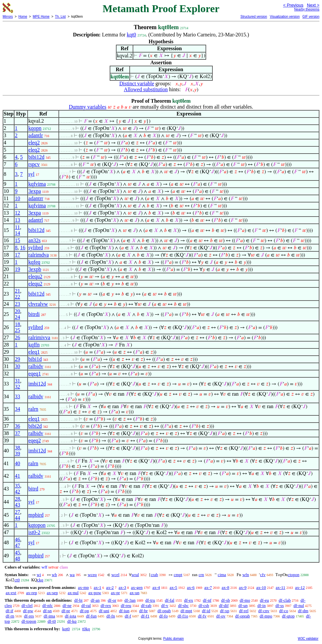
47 (17, 545)
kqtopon (37, 525)
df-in (261, 605)
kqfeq (34, 262)
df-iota (70, 616)
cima (222, 575)
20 (17, 311)
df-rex (106, 605)
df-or (112, 600)
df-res (29, 616)
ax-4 (156, 587)
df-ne (67, 605)
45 (17, 553)
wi (39, 575)
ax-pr (115, 593)
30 (17, 366)
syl (31, 174)
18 (17, 324)
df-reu (126, 605)
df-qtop (288, 616)
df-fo (163, 616)
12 (17, 213)
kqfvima (37, 184)
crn (201, 575)
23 (17, 304)
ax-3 (122, 587)
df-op (84, 611)
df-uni (104, 611)
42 (17, 492)
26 (17, 337)
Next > (313, 5)
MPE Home (41, 17)
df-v (165, 605)
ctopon (294, 575)
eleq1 (34, 352)
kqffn (34, 345)
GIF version (311, 17)
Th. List (61, 17)
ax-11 (280, 587)
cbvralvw (38, 304)
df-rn (10, 616)
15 (17, 240)
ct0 (17, 580)
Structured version (254, 17)
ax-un (135, 593)
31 (17, 381)
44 (17, 518)
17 (17, 255)
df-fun (91, 616)
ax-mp (84, 587)
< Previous (293, 5)
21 (17, 291)
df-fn (111, 616)
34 (17, 409)
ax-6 (191, 587)
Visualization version (285, 17)
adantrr (36, 198)
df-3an (130, 600)
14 (17, 233)
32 (17, 387)
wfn (246, 575)
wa (72, 575)
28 (17, 499)
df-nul (299, 605)
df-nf (207, 600)
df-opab (164, 611)
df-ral (86, 605)
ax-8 (225, 587)
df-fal (170, 600)
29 (17, 359)
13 (17, 220)
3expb (35, 269)
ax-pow (95, 593)
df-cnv (264, 611)
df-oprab (243, 616)
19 (17, 269)
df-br (143, 611)
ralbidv (36, 366)
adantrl (35, 220)
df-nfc (48, 605)
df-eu (264, 600)
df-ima (49, 616)
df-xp (225, 611)
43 (17, 505)
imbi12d (37, 384)
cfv (263, 575)
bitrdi (34, 314)
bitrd (33, 489)
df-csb (204, 605)
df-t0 (52, 621)
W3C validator (308, 639)
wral (135, 575)
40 (17, 463)
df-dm (303, 611)
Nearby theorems (307, 9)
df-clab (285, 600)
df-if (9, 611)
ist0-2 (34, 532)
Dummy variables (88, 107)
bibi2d (35, 426)
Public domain (173, 639)
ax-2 (110, 587)
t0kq (86, 629)
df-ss (279, 605)
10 (17, 198)
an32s (34, 240)
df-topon (29, 621)
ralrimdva (38, 255)
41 (17, 476)
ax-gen (137, 587)
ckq (40, 580)
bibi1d (35, 359)
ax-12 (300, 587)
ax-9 (243, 587)
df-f (128, 616)
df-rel (244, 611)
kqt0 (131, 35)
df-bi (78, 600)
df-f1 (145, 616)
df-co (283, 611)
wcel (115, 575)
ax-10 (261, 587)
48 (17, 559)
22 (17, 297)
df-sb (226, 600)
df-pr (66, 611)
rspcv (34, 164)
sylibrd (35, 248)
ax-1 (98, 587)
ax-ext (11, 593)
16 (23, 248)
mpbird (36, 515)
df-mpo (266, 616)
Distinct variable (137, 83)
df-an (95, 600)
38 (17, 448)
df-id (206, 611)
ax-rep (31, 593)
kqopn (35, 128)
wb (54, 575)
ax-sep (52, 593)
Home (23, 17)
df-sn (47, 611)
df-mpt (186, 611)
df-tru (150, 600)
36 (17, 426)
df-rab (146, 605)
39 (17, 454)
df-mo (245, 600)
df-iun (124, 611)
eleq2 (34, 143)
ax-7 (208, 587)
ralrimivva (39, 337)
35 (17, 486)
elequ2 (35, 276)
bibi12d (36, 157)
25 (17, 330)
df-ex (189, 600)
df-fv (202, 616)
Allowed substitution (146, 89)
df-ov (221, 616)
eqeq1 (34, 374)
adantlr (35, 135)
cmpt (178, 575)
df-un (243, 605)
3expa (34, 191)
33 (17, 396)
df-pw (28, 611)
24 (17, 317)
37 (17, 433)
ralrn (33, 409)
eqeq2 (34, 440)
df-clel (27, 605)
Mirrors (8, 17)
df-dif (224, 605)
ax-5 (173, 587)
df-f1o (183, 616)
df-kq (72, 621)
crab (154, 575)
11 (17, 227)
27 (17, 512)
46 (17, 540)
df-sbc (183, 605)
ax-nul (73, 593)
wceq (92, 575)
